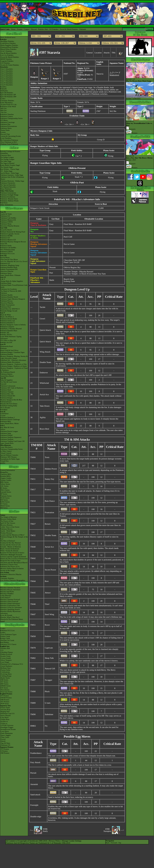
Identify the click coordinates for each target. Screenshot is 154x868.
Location (98, 53)
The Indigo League (7, 157)
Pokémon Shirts (6, 128)
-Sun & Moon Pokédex (8, 53)
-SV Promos (5, 696)
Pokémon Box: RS (7, 394)
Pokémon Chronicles (8, 183)
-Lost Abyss (4, 731)
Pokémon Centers (7, 116)
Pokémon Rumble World (9, 297)
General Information (8, 470)
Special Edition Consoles (9, 455)
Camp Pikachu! (6, 596)
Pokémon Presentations (9, 126)
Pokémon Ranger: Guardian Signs (12, 352)
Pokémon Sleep (6, 224)
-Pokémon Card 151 (7, 713)
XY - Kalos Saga (6, 171)
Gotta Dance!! (5, 598)
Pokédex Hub (43, 29)
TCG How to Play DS (8, 340)
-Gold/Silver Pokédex (8, 43)
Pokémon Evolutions (8, 197)
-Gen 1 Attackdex (6, 69)
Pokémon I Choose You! (9, 565)
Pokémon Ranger (6, 398)
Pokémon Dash (6, 390)
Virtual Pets (4, 461)
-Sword (3, 739)
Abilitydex (4, 91)
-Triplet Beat (5, 719)
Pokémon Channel (7, 392)
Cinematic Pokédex (7, 101)
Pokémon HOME (6, 236)
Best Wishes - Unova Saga (10, 169)
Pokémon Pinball (6, 435)
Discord (34, 29)
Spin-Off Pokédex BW (8, 97)
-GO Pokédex (5, 63)
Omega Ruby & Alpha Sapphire (12, 281)
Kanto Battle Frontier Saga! (10, 165)
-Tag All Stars (5, 743)
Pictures (132, 133)
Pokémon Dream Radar (9, 319)
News (2, 37)
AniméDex (4, 153)
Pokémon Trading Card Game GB (12, 441)
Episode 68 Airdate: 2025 (140, 157)
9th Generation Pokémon (9, 140)
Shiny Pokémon (6, 189)
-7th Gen (3, 112)
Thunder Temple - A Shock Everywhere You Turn (85, 274)
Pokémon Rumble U (8, 323)
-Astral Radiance (6, 666)
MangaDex (4, 472)
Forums (20, 29)
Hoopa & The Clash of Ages (10, 561)
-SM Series (4, 680)
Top (120, 843)
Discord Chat (5, 134)
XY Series (4, 504)
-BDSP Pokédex (6, 59)
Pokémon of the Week (8, 106)
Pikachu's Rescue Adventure (10, 590)
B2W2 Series (5, 502)
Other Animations (7, 205)
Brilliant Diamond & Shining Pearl (13, 232)
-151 (2, 650)
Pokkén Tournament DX (9, 269)
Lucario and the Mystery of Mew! (12, 535)
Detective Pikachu (7, 271)
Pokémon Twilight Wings (9, 195)
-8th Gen (3, 110)
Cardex (3, 99)
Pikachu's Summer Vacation (10, 588)
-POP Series (4, 704)
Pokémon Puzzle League (9, 431)
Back (108, 843)
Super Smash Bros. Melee (10, 423)
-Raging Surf (5, 712)
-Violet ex (4, 723)
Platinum (3, 348)
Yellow (3, 429)
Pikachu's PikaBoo (7, 594)
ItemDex (3, 87)
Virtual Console (6, 453)
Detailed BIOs (5, 476)
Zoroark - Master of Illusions (11, 547)
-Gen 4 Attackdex (6, 75)
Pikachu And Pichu (7, 592)
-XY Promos (5, 702)
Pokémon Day (5, 124)
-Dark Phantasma (6, 733)
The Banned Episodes (8, 187)
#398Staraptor (107, 830)
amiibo (3, 463)
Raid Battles (5, 642)
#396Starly (45, 830)
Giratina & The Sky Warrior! (11, 543)
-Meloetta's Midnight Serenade (11, 555)
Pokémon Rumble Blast (9, 331)
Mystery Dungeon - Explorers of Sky (13, 364)
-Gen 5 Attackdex (6, 77)
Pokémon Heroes (6, 529)
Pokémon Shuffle (6, 295)
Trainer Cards (5, 636)
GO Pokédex (54, 29)
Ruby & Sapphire (6, 380)
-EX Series (4, 688)
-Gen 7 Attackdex (6, 81)
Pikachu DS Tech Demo (9, 404)
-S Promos (4, 751)
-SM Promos (5, 700)
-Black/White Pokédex (8, 49)
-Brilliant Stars (5, 668)
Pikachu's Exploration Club (10, 605)
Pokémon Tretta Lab (8, 321)
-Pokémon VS (5, 745)
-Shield (3, 741)
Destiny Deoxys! (6, 533)
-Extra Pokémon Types (8, 634)
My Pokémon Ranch (8, 372)
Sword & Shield (6, 230)
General (89, 53)
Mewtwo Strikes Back (8, 519)
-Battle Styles (5, 678)
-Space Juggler (5, 735)
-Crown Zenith (5, 658)
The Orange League (7, 159)
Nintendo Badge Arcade (9, 311)
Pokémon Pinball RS (8, 396)
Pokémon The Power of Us (10, 566)
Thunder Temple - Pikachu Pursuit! (78, 272)
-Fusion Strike (5, 670)
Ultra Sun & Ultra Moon (9, 259)
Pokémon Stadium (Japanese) (11, 437)
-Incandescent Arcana (8, 729)
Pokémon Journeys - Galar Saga (12, 175)
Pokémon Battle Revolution (10, 362)
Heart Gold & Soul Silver (9, 350)
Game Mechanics (6, 103)
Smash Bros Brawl (7, 376)
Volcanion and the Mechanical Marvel (14, 563)
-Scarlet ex (4, 721)
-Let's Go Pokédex (7, 55)
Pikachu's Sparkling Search (10, 609)
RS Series (4, 488)
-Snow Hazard (5, 715)
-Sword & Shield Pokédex (10, 57)
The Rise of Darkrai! (8, 541)
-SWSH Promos (6, 698)
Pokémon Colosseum (8, 386)
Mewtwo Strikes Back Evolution (12, 568)
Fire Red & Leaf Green (8, 382)
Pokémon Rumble (7, 354)
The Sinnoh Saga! (7, 167)
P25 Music (4, 120)
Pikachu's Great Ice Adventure (11, 607)
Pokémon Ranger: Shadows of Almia (13, 366)
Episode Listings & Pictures (10, 151)
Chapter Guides (6, 478)
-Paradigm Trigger (7, 727)
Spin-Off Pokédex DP (8, 95)
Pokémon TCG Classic (8, 644)
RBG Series (4, 482)
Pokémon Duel (6, 307)
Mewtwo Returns (6, 525)
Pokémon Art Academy (9, 289)
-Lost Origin (5, 662)
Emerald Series (6, 492)
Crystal (3, 416)
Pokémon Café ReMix (8, 218)
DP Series (4, 494)
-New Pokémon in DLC (9, 142)
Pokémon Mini (6, 421)
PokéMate (4, 410)
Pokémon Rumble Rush (9, 267)
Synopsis (131, 164)
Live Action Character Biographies (13, 580)
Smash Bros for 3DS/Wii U (10, 309)
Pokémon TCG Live (7, 254)
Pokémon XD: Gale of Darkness (12, 388)
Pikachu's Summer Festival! (10, 599)
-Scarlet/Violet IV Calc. (9, 105)
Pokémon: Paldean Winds (9, 201)
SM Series (4, 508)
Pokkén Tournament (7, 305)
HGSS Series (5, 498)
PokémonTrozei (6, 402)
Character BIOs (6, 474)
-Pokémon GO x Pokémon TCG (12, 664)
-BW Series (4, 684)
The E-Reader (5, 408)
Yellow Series (5, 484)
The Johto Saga (6, 161)
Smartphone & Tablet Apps (10, 459)
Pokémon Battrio (6, 374)
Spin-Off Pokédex (7, 93)
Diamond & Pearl (7, 346)
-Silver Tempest (6, 660)
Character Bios (6, 155)
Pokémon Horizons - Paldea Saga (12, 181)
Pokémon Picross (6, 301)
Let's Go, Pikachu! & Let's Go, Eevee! (14, 261)
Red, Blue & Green (7, 427)
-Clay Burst (4, 717)
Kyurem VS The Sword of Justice (12, 553)
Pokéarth (83, 29)
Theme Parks (5, 130)
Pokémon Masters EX (8, 220)
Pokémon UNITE (6, 222)
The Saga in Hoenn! (7, 163)
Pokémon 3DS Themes (8, 457)
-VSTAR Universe (7, 725)
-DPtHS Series (5, 686)
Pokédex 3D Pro (6, 335)
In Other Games (6, 451)
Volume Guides (6, 480)
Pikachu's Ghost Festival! (9, 601)
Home (13, 29)
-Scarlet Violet (5, 656)
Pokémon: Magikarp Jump (10, 265)
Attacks (107, 53)
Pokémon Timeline (7, 114)
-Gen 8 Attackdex (6, 83)
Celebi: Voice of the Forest (10, 527)
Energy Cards (5, 638)
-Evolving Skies (6, 674)
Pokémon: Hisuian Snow (9, 199)
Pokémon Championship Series (11, 118)
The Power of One (7, 521)
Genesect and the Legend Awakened (13, 557)
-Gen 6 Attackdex (6, 79)
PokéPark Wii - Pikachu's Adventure (13, 360)
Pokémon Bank (6, 283)
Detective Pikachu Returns (10, 226)
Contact (27, 29)
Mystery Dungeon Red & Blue (11, 400)
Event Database (6, 138)
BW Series (4, 500)
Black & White (6, 315)
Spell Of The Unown (8, 523)
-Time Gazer (5, 737)
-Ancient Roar (5, 710)
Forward (114, 843)
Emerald (3, 384)
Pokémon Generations (8, 193)
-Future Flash (5, 708)
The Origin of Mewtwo (9, 517)
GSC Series (4, 486)
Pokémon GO (5, 216)
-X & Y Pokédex (6, 51)
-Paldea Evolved (6, 654)
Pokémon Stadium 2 (7, 418)
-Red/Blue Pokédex (7, 41)
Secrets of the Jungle (8, 570)
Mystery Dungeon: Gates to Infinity (13, 325)
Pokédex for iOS (6, 342)
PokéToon (4, 203)
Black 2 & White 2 (7, 317)
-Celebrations (5, 672)
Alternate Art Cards (7, 640)
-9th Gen (3, 108)
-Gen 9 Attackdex (6, 85)
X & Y (3, 279)
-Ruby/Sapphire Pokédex (9, 45)
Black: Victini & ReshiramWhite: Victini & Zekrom (10, 550)
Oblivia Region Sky (72, 267)
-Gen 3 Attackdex (6, 73)
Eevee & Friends (6, 615)
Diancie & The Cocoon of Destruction (14, 559)
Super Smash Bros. (7, 443)
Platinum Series (6, 496)
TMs (113, 53)
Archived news (10, 37)
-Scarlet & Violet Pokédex (10, 65)
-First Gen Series (6, 692)
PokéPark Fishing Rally (9, 406)
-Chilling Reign (6, 676)
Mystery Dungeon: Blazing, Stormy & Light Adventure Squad (14, 357)
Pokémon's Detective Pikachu (11, 574)
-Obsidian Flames (7, 652)
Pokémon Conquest (7, 327)
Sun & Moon (5, 257)
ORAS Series (5, 506)
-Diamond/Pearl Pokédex (9, 47)
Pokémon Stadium (7, 439)
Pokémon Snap (6, 433)
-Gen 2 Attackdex (6, 71)
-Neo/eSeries (5, 690)
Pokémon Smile (6, 246)
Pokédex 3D (5, 333)
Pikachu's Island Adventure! (10, 603)
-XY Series (4, 682)
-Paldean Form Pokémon (9, 144)
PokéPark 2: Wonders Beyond (11, 329)
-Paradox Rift (5, 648)
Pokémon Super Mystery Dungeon (13, 299)
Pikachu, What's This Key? (10, 617)
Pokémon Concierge (7, 122)
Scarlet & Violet (6, 214)
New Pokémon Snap (8, 250)
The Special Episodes (8, 185)
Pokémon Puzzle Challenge (10, 419)
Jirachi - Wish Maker (8, 531)
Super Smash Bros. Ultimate (10, 275)
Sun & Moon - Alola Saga (10, 173)
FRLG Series (5, 490)
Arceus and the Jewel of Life (11, 545)
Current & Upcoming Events (11, 136)
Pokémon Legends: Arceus (10, 234)
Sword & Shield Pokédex (69, 29)
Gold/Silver (4, 414)
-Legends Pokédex (7, 61)
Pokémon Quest (6, 273)
